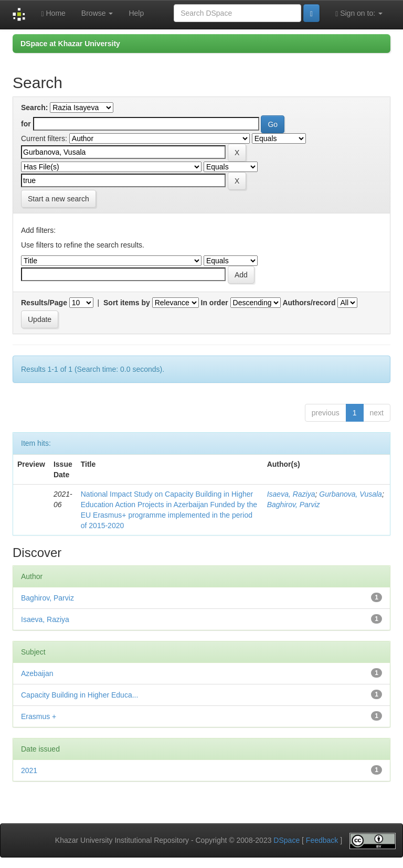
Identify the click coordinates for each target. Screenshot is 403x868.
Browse (97, 13)
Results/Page (44, 303)
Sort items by (127, 303)
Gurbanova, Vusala (351, 494)
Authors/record (309, 303)
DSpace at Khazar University (70, 44)
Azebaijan (37, 673)
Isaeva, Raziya (291, 494)
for (26, 124)
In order (215, 303)
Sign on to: (359, 13)
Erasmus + (39, 716)
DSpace (287, 840)
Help (136, 13)
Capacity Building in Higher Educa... (79, 695)
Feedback (322, 840)
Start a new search (59, 199)
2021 (29, 770)
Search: (34, 108)
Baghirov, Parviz (294, 505)
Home (53, 13)
